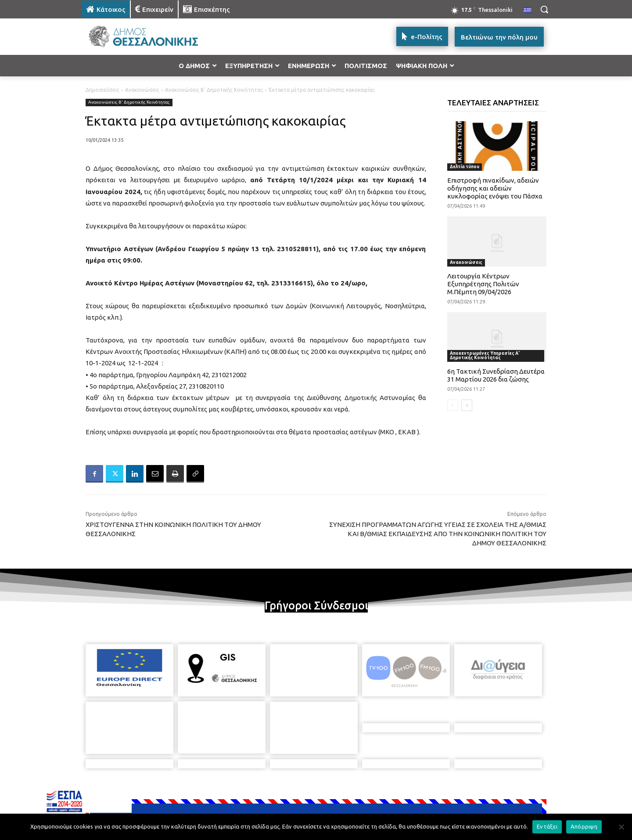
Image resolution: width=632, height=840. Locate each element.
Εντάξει (547, 826)
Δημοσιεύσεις (102, 90)
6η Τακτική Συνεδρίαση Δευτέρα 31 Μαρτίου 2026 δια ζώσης (496, 375)
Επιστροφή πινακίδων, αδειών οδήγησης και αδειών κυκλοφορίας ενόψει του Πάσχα (495, 188)
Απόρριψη (584, 826)
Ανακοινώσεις (142, 90)
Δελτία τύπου (465, 167)
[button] (544, 9)
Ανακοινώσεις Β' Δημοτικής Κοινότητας (214, 90)
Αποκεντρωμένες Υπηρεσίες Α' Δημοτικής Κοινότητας (485, 355)
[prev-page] (453, 405)
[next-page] (467, 405)
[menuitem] (528, 11)
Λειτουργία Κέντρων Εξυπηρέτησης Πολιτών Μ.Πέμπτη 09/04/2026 (483, 284)
